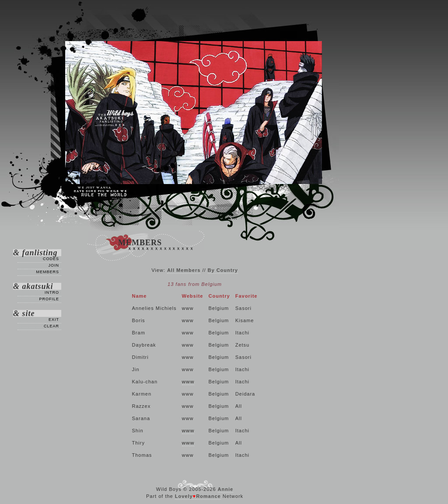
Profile (49, 299)
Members (47, 272)
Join (54, 265)
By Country (223, 270)
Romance (208, 496)
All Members (184, 270)
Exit (54, 320)
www (188, 382)
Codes (51, 259)
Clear (51, 326)
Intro (52, 292)
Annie (226, 489)
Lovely (184, 496)
